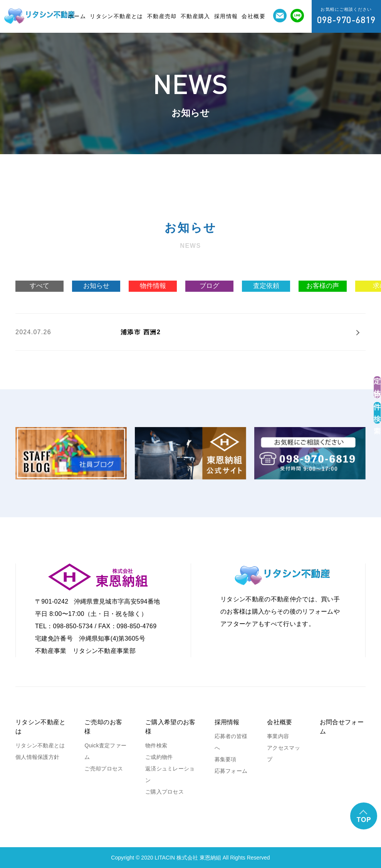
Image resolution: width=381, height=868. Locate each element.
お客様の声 (323, 286)
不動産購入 (196, 16)
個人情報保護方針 (37, 757)
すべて (39, 286)
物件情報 (153, 286)
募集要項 (226, 759)
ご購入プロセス (164, 792)
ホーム (77, 16)
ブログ (209, 286)
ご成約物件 (159, 757)
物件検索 (156, 745)
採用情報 (226, 16)
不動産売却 (162, 16)
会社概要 (253, 16)
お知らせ (96, 286)
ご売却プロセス (104, 769)
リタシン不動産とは (117, 16)
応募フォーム (231, 771)
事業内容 (278, 736)
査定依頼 (266, 286)
